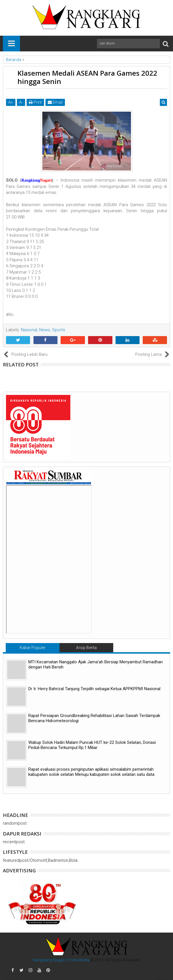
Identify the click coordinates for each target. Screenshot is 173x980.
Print (35, 102)
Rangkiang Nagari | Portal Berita (61, 960)
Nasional (29, 330)
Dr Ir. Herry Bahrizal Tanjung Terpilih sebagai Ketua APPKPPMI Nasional (94, 689)
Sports (59, 330)
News (45, 330)
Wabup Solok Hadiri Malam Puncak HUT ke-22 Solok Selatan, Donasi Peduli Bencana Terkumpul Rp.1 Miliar (92, 745)
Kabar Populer (33, 648)
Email (55, 102)
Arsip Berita (86, 648)
